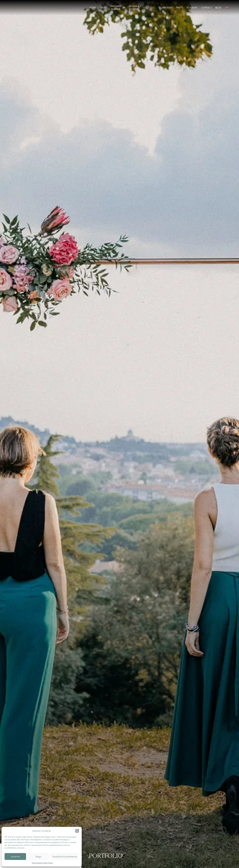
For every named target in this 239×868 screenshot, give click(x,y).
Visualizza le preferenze (65, 857)
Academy (192, 8)
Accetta (15, 857)
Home (93, 8)
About (104, 8)
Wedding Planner (118, 8)
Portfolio (149, 8)
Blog (218, 8)
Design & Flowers (134, 8)
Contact (206, 8)
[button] (77, 831)
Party (180, 8)
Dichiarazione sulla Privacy (42, 863)
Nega (38, 857)
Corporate (166, 8)
